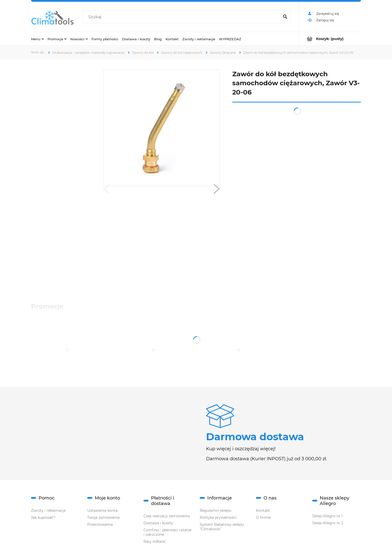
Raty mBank (154, 541)
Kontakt (263, 510)
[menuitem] (37, 39)
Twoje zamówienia (103, 517)
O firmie (263, 517)
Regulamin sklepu (215, 510)
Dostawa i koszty (158, 523)
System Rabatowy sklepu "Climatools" (222, 527)
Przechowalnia (100, 524)
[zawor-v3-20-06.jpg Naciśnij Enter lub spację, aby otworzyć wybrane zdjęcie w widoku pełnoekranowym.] (162, 128)
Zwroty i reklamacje (48, 510)
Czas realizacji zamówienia (167, 516)
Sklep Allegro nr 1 (327, 516)
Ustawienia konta (102, 510)
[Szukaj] (285, 17)
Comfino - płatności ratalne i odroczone (167, 532)
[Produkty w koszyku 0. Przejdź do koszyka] (330, 39)
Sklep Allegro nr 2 (328, 523)
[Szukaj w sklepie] (182, 17)
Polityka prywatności (218, 517)
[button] (106, 190)
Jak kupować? (43, 517)
